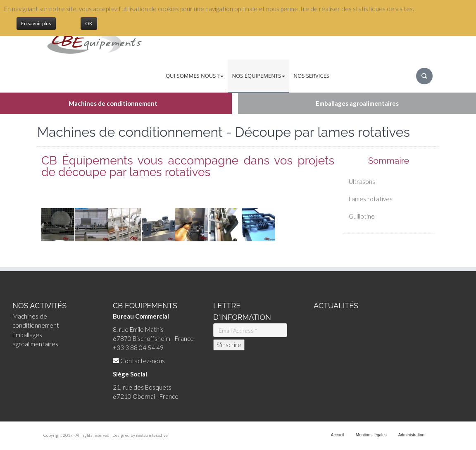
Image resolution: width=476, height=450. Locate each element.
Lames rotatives (371, 199)
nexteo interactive (152, 435)
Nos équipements (258, 76)
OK (89, 23)
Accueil (338, 435)
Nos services (311, 76)
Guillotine (362, 216)
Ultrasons (362, 181)
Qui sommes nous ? (195, 76)
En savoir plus (36, 23)
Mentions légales (371, 435)
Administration (411, 435)
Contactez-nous (143, 361)
